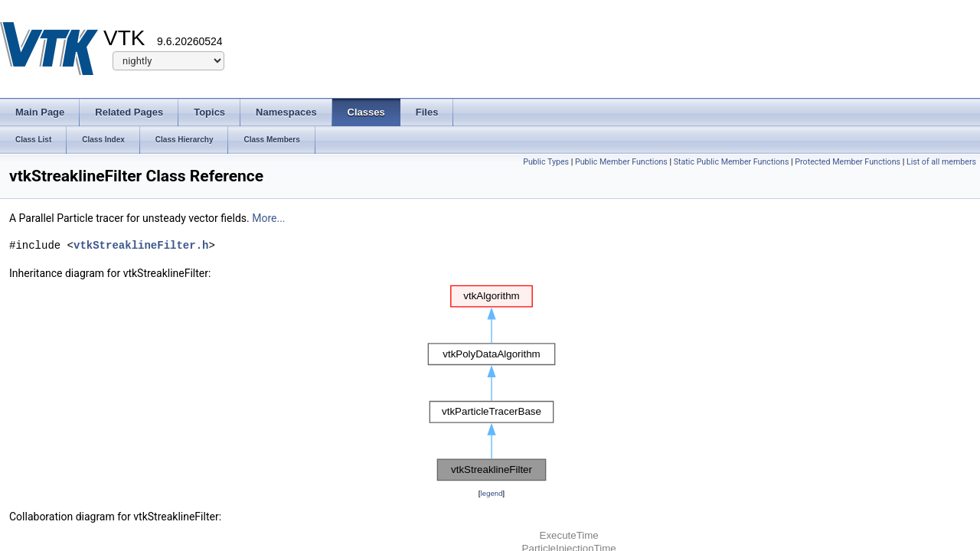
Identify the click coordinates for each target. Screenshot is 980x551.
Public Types (546, 162)
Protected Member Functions (848, 162)
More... (268, 218)
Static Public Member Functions (732, 162)
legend (491, 493)
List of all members (941, 162)
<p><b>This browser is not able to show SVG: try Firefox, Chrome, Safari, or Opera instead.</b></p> (492, 383)
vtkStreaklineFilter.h (141, 245)
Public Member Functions (621, 162)
